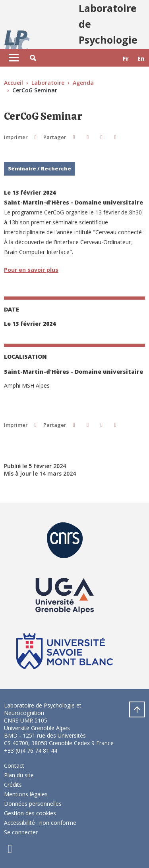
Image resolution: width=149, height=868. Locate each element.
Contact (14, 766)
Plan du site (19, 775)
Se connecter (21, 832)
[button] (33, 58)
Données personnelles (33, 804)
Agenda (83, 83)
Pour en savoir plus (31, 270)
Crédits (13, 785)
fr (126, 58)
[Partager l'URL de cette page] (115, 137)
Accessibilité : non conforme (40, 823)
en (141, 58)
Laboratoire (48, 83)
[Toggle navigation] (14, 58)
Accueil (14, 83)
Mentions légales (26, 794)
